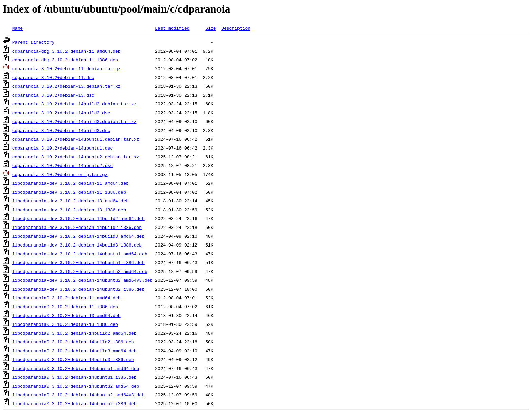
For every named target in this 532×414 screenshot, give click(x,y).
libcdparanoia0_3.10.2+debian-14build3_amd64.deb (74, 351)
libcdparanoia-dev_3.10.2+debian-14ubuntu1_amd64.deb (80, 254)
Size (211, 28)
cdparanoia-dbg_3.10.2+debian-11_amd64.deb (66, 51)
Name (17, 28)
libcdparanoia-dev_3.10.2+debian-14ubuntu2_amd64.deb (80, 271)
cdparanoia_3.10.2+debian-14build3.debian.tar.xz (74, 121)
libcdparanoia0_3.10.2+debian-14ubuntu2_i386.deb (74, 403)
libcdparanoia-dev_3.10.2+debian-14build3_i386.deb (77, 245)
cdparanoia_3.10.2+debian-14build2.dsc (61, 113)
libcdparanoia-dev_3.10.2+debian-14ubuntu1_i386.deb (78, 262)
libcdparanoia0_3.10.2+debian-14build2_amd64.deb (74, 333)
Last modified (172, 28)
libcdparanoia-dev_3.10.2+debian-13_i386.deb (69, 210)
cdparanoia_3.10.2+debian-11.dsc (53, 77)
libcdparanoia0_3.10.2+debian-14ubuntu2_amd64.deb (76, 386)
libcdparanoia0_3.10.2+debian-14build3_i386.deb (73, 359)
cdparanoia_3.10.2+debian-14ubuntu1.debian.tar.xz (76, 139)
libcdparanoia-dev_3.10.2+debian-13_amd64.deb (70, 201)
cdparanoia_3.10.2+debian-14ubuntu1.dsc (62, 148)
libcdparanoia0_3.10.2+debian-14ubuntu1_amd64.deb (76, 368)
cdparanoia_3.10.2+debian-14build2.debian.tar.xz (74, 104)
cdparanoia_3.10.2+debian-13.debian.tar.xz (66, 86)
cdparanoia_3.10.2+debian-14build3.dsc (61, 130)
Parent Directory (33, 42)
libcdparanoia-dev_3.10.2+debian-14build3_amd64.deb (78, 236)
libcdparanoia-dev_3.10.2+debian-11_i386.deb (69, 192)
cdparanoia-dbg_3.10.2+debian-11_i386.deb (65, 60)
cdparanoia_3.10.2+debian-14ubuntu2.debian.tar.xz (76, 157)
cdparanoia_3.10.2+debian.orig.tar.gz (60, 174)
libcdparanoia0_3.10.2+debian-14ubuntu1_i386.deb (74, 377)
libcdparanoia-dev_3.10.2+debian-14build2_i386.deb (77, 227)
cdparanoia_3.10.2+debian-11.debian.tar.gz (66, 68)
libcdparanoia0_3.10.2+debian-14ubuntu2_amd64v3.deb (78, 395)
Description (236, 28)
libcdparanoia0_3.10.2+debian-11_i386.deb (65, 307)
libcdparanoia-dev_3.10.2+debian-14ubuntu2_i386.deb (78, 289)
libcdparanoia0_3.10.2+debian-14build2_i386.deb (73, 342)
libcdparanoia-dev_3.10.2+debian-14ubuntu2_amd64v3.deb (82, 280)
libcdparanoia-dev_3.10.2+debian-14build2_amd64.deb (78, 218)
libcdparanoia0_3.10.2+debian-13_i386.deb (65, 324)
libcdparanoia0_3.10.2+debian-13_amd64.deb (66, 315)
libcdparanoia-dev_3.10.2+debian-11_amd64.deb (70, 183)
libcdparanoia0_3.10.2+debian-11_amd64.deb (66, 298)
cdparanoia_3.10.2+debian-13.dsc (53, 95)
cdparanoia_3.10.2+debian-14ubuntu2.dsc (62, 165)
